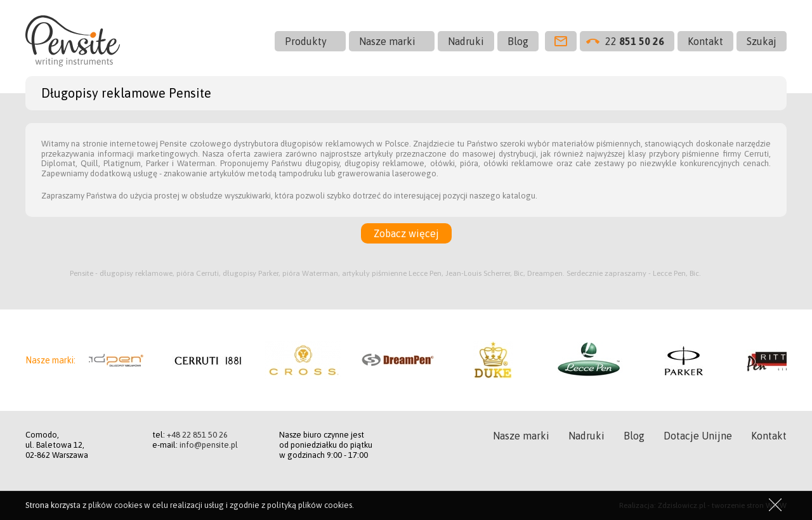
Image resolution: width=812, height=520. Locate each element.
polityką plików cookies (310, 505)
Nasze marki (387, 41)
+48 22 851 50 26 (197, 435)
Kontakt (705, 41)
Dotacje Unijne (698, 436)
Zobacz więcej (406, 233)
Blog (518, 41)
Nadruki (466, 41)
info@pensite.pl (209, 445)
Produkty (306, 41)
